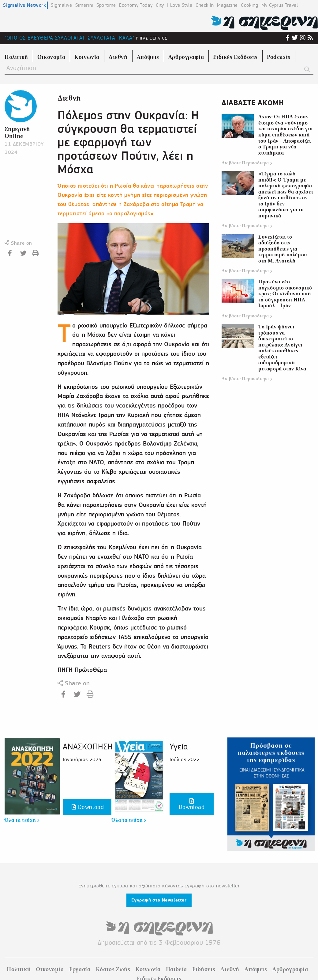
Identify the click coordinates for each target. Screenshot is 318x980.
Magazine (227, 5)
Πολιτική (19, 969)
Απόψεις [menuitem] (148, 57)
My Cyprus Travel (280, 5)
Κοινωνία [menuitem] (87, 57)
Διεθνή (69, 98)
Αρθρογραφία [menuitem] (186, 57)
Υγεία (179, 746)
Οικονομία (50, 969)
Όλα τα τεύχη (22, 820)
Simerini (84, 5)
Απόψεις (256, 969)
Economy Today (136, 5)
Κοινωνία (148, 969)
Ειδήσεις (204, 969)
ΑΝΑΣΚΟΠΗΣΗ (88, 746)
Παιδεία (176, 969)
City (160, 5)
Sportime (106, 5)
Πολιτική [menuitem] (16, 57)
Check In (205, 5)
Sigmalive (61, 5)
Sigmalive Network (24, 5)
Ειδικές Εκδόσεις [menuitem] (235, 57)
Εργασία (80, 969)
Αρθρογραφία (290, 969)
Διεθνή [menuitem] (118, 57)
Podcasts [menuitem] (279, 57)
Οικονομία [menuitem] (51, 57)
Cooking (249, 5)
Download (88, 807)
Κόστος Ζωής (113, 969)
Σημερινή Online (17, 132)
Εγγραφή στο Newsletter (159, 900)
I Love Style (180, 5)
